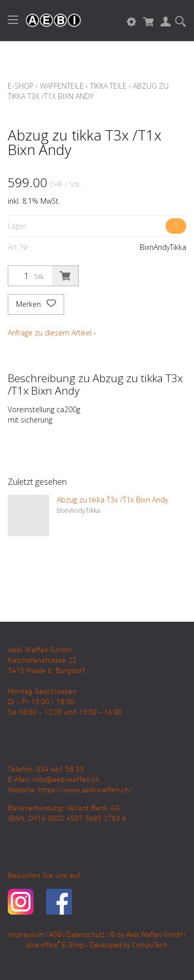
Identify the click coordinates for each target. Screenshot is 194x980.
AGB (55, 935)
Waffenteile (62, 86)
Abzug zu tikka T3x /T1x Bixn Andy (88, 91)
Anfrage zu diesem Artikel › (52, 333)
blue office (43, 946)
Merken (36, 304)
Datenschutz (86, 935)
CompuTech (150, 946)
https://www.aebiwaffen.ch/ (85, 790)
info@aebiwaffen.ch (66, 780)
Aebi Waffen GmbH (154, 935)
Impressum (26, 935)
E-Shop (21, 86)
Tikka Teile (108, 86)
